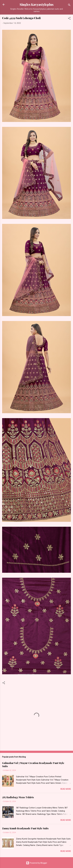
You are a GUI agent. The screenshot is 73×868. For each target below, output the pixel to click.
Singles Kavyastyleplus (37, 4)
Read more (66, 789)
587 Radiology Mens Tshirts (18, 797)
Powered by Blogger (37, 863)
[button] (69, 19)
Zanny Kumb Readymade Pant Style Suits (25, 828)
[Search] (69, 5)
